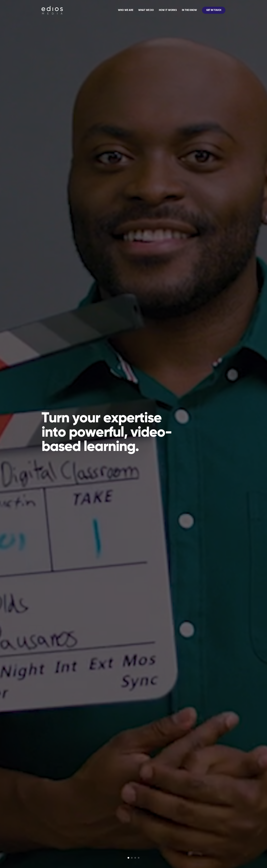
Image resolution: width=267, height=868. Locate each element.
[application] (170, 10)
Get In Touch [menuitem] (214, 10)
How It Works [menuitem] (168, 10)
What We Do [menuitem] (146, 10)
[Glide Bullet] (128, 858)
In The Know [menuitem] (189, 10)
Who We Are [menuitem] (126, 10)
